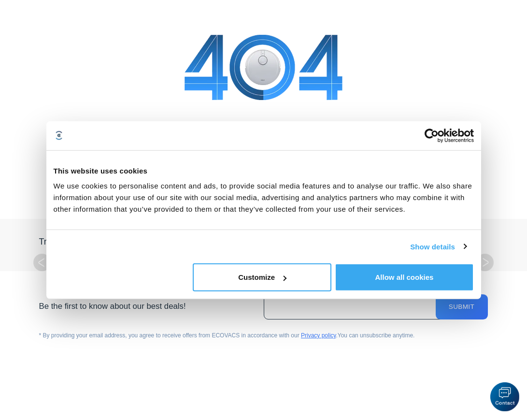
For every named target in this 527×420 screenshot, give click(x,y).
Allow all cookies (405, 277)
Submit (462, 307)
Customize (262, 277)
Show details (433, 246)
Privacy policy (318, 335)
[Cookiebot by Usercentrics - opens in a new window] (432, 135)
